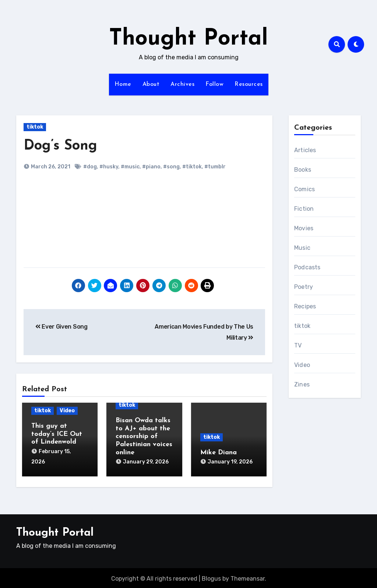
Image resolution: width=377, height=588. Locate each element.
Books (303, 170)
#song (171, 167)
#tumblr (215, 167)
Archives (182, 84)
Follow (214, 84)
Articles (305, 150)
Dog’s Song (60, 146)
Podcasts (307, 267)
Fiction (304, 209)
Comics (304, 189)
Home (123, 84)
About (151, 84)
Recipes (305, 306)
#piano (151, 167)
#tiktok (192, 167)
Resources (249, 84)
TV (298, 345)
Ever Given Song (61, 327)
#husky (109, 167)
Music (302, 248)
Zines (302, 384)
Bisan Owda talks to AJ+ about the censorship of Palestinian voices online (144, 436)
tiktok (35, 127)
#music (130, 167)
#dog (90, 167)
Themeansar (248, 577)
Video (67, 411)
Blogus (211, 577)
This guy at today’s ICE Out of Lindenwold (57, 434)
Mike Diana (219, 453)
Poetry (304, 287)
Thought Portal (188, 39)
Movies (304, 228)
